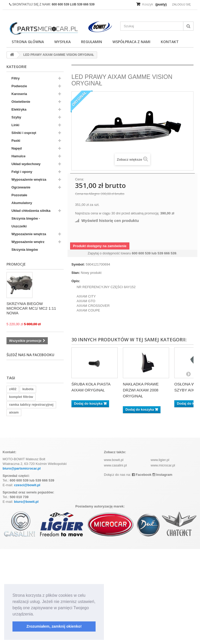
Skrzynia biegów (25, 250)
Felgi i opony (22, 172)
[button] (36, 614)
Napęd (17, 148)
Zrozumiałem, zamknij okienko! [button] (54, 626)
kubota (28, 389)
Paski (16, 141)
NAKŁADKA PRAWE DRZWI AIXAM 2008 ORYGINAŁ (141, 390)
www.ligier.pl (160, 460)
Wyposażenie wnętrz (28, 242)
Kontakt (170, 42)
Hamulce (18, 156)
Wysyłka (62, 42)
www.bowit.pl (114, 460)
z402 (13, 389)
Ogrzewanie (21, 187)
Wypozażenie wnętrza (29, 234)
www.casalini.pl (115, 465)
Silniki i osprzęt (24, 133)
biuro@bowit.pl (26, 502)
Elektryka (19, 109)
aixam (14, 412)
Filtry (16, 78)
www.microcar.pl (163, 465)
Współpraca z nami (131, 42)
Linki (15, 125)
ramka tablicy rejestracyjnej (31, 405)
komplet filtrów (21, 397)
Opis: (76, 281)
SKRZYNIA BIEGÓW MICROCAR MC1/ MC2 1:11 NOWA (31, 308)
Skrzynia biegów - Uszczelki (26, 222)
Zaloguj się (181, 4)
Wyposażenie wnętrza (29, 179)
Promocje (16, 264)
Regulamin (92, 42)
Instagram (162, 475)
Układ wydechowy (26, 164)
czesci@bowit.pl (27, 485)
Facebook (142, 475)
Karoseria (19, 94)
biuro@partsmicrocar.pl (22, 468)
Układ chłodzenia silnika (31, 211)
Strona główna (28, 42)
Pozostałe (19, 195)
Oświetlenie (21, 102)
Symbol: (78, 264)
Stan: (76, 273)
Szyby (16, 117)
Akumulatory (22, 203)
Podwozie (19, 86)
